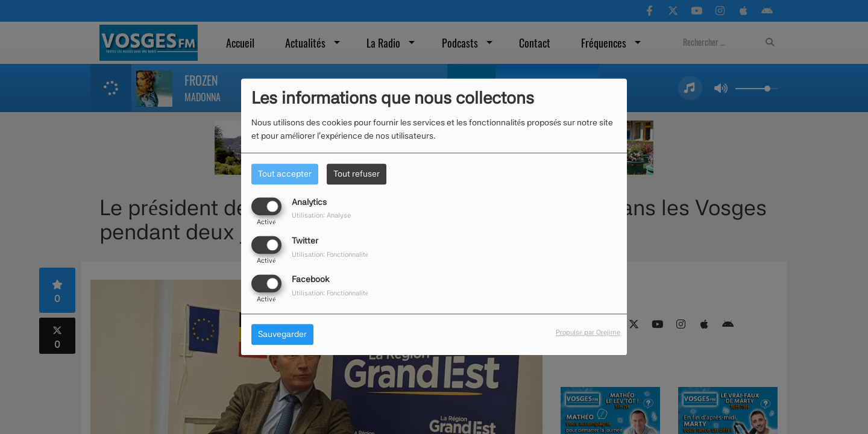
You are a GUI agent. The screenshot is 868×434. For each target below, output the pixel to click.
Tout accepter (285, 174)
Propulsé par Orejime (588, 333)
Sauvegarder (282, 335)
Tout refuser (357, 174)
